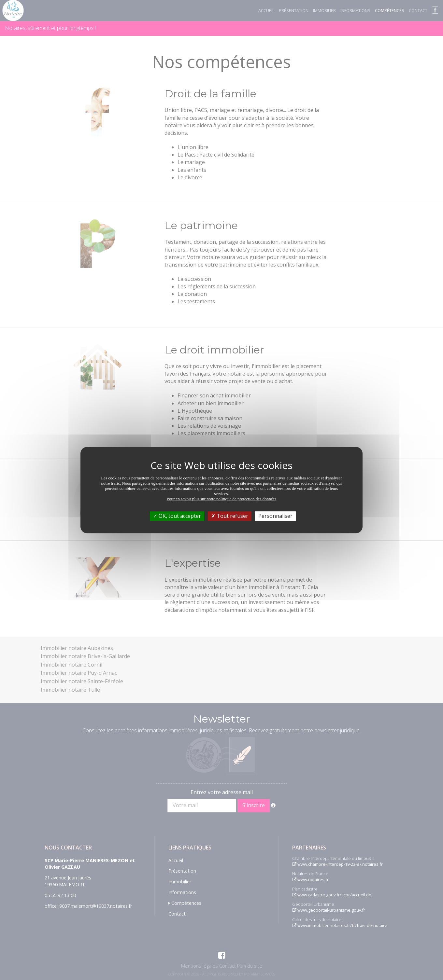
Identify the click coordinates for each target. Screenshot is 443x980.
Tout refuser (230, 516)
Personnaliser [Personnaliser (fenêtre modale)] (275, 516)
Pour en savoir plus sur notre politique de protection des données (222, 499)
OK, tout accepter (177, 516)
